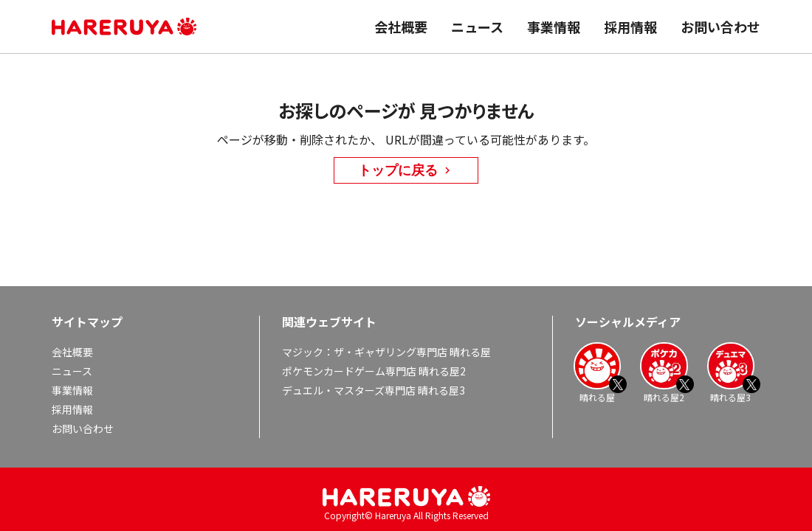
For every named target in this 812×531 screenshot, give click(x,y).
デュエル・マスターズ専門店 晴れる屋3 (374, 390)
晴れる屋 (597, 372)
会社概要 (401, 27)
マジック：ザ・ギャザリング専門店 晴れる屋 (386, 352)
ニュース (477, 27)
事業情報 (554, 27)
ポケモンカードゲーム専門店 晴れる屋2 (374, 371)
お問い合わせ (720, 27)
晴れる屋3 (731, 372)
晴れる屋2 (664, 372)
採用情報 (630, 27)
